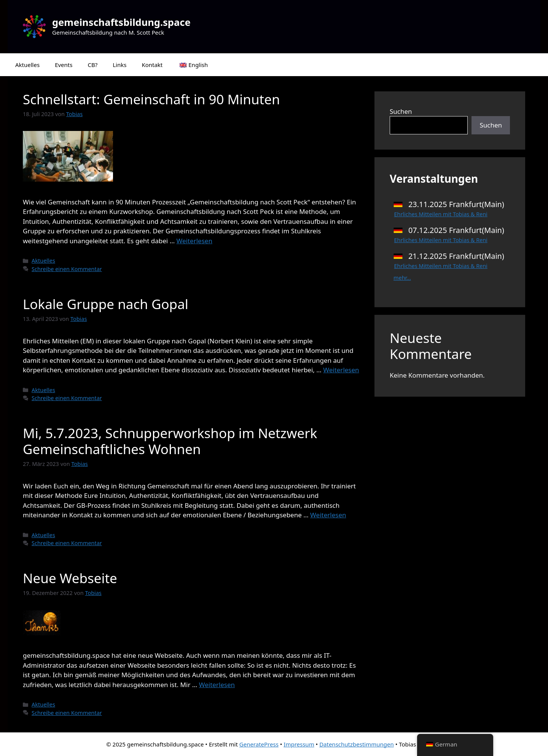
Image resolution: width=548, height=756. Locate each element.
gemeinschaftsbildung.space (121, 22)
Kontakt (152, 65)
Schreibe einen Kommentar (67, 269)
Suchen (401, 111)
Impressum (299, 744)
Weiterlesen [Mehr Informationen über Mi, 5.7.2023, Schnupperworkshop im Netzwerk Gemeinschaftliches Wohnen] (328, 515)
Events (64, 65)
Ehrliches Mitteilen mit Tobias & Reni (441, 214)
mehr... (402, 278)
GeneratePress (259, 744)
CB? (92, 65)
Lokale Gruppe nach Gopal (106, 304)
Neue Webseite (70, 578)
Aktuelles (27, 65)
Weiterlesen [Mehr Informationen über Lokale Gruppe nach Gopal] (341, 370)
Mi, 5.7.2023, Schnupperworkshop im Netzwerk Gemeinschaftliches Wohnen (170, 441)
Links (119, 65)
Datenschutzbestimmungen (357, 744)
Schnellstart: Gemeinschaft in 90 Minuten (151, 99)
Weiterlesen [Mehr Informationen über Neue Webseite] (217, 685)
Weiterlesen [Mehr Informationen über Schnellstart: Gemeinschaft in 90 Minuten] (194, 241)
